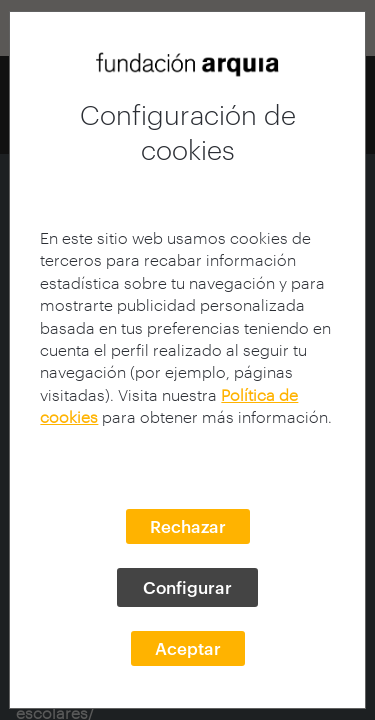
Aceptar (188, 648)
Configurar (187, 587)
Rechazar (188, 526)
